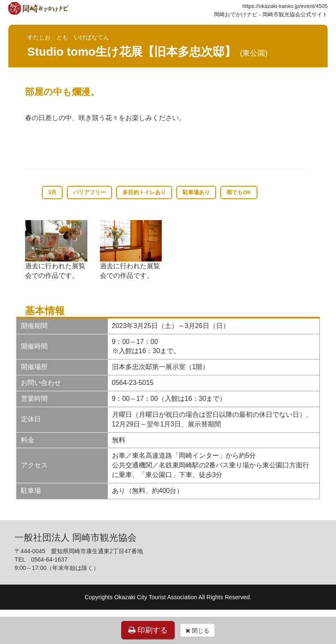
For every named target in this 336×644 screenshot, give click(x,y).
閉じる (197, 631)
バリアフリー (89, 192)
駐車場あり (196, 192)
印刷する (148, 630)
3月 (52, 192)
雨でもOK (239, 192)
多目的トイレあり (144, 192)
